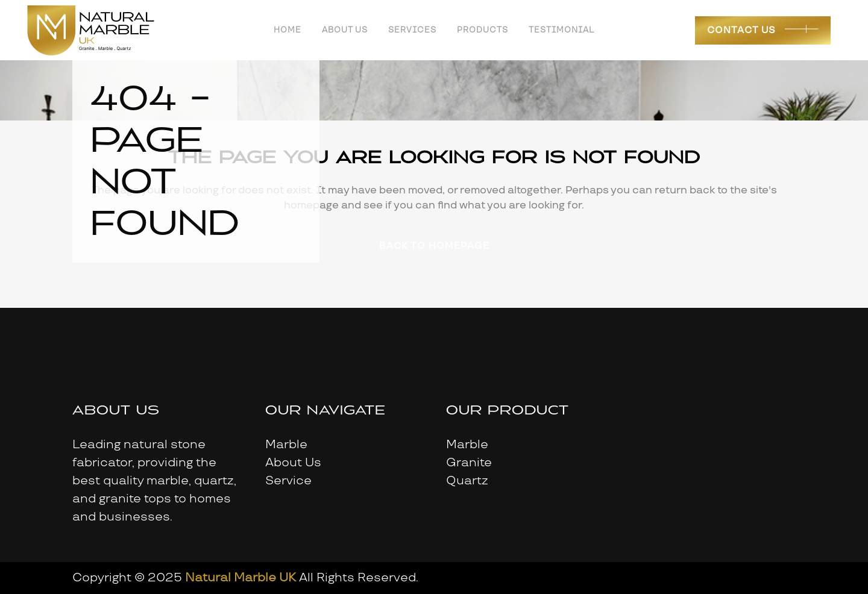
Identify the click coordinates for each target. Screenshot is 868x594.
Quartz (467, 481)
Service (288, 481)
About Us (293, 463)
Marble (286, 445)
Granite (469, 463)
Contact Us (741, 30)
